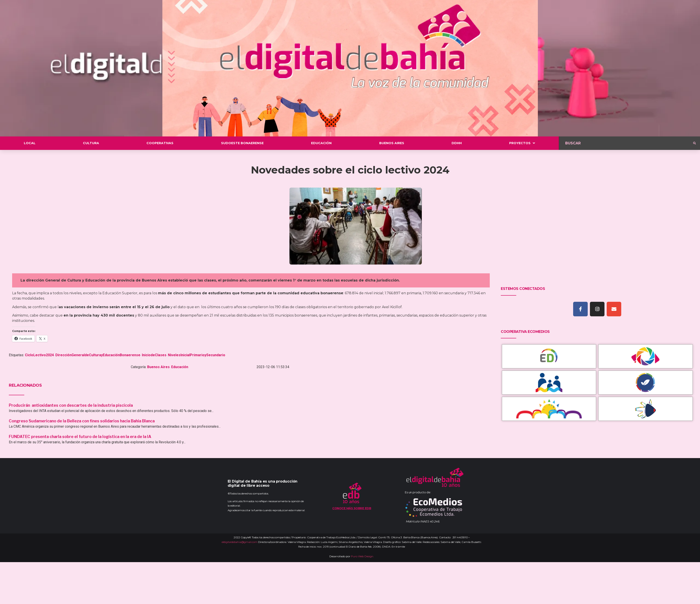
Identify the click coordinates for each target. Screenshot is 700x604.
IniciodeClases (154, 355)
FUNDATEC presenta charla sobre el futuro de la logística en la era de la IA (80, 437)
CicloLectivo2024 (39, 355)
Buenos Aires (158, 367)
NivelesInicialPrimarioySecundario (197, 355)
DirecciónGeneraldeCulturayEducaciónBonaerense (98, 355)
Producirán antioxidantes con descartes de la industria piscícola (71, 405)
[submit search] (694, 143)
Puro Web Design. (362, 556)
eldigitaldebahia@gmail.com (240, 542)
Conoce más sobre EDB (352, 508)
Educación (180, 367)
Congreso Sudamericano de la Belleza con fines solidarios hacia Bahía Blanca (82, 421)
